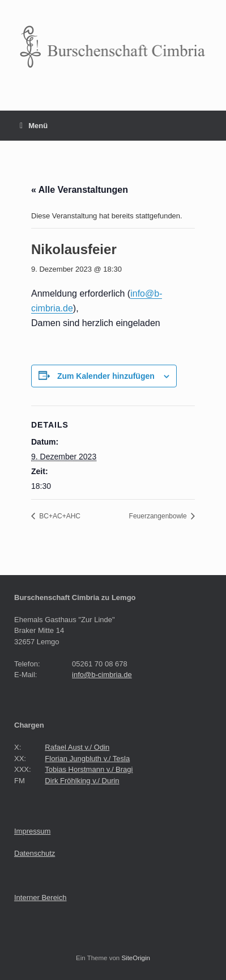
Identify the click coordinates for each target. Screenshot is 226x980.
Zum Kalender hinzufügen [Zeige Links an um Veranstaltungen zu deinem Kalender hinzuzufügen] (106, 376)
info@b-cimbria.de (102, 675)
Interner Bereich (40, 897)
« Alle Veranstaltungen (80, 190)
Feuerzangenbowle (159, 516)
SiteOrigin (136, 958)
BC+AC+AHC (59, 516)
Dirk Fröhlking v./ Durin (82, 781)
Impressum (32, 831)
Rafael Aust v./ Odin (77, 747)
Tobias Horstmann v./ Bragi (89, 769)
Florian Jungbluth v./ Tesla (87, 759)
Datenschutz (35, 853)
